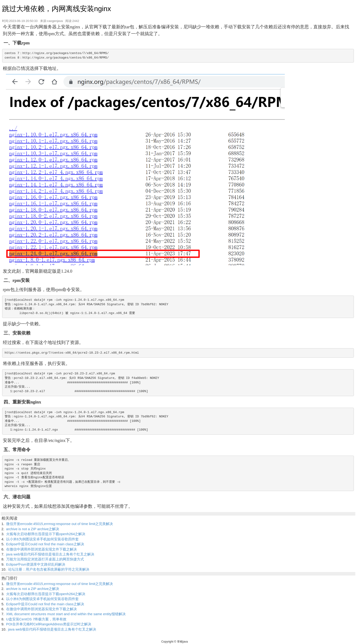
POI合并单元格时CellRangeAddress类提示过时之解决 (49, 624)
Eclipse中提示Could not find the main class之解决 (45, 544)
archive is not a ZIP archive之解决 (33, 529)
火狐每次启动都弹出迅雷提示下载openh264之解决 (46, 534)
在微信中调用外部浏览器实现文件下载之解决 (41, 549)
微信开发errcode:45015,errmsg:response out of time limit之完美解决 (60, 524)
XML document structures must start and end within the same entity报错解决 (66, 614)
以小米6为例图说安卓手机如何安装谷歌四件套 (42, 539)
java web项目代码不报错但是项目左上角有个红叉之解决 (50, 554)
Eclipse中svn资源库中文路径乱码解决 (36, 564)
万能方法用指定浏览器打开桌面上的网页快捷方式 (45, 559)
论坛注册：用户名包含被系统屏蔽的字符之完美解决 (49, 569)
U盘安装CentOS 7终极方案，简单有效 (36, 619)
